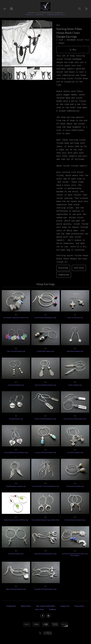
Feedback (52, 609)
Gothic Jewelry (79, 268)
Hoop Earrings (63, 268)
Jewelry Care (65, 606)
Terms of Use (39, 609)
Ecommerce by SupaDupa (48, 633)
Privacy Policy (79, 606)
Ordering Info (11, 606)
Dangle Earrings (64, 275)
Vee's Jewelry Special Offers (46, 606)
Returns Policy (26, 606)
